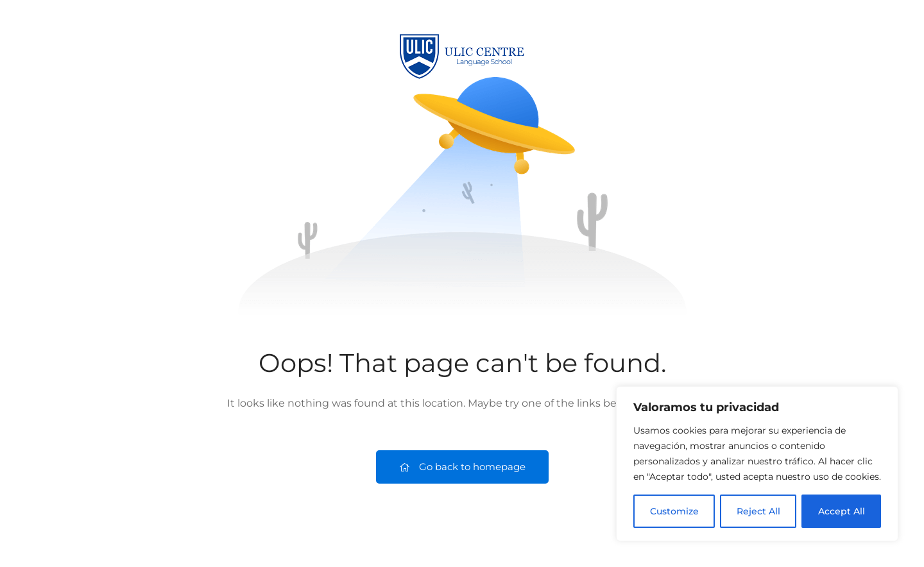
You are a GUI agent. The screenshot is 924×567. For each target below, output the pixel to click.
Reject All (758, 511)
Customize (674, 511)
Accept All (842, 511)
